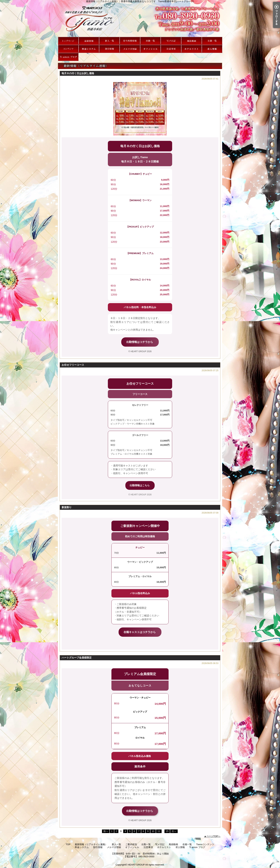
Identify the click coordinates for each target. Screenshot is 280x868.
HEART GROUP (136, 865)
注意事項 (171, 49)
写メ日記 (171, 41)
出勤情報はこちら (140, 485)
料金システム (89, 49)
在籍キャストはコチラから (140, 632)
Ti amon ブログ (68, 57)
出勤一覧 (150, 41)
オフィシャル (150, 49)
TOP (68, 41)
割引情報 (109, 49)
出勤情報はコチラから (140, 342)
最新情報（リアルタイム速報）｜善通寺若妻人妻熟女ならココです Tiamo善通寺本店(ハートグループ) (140, 20)
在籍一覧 (212, 41)
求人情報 (212, 49)
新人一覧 (109, 41)
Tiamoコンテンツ (68, 49)
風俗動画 (192, 41)
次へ (174, 831)
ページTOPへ (213, 836)
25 (167, 831)
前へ (106, 831)
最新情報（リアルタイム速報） (89, 41)
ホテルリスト (192, 49)
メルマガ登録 (130, 49)
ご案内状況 (130, 41)
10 (153, 831)
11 (159, 831)
